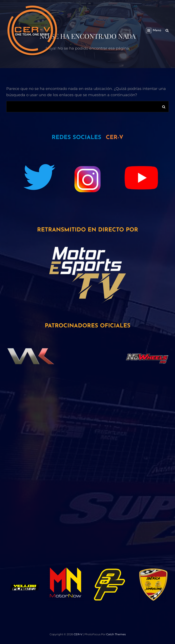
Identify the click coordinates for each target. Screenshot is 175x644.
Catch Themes (116, 634)
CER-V (78, 634)
